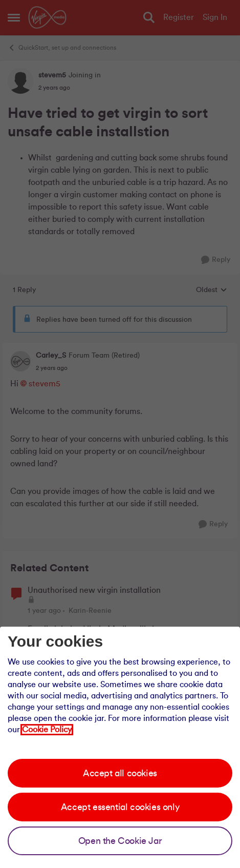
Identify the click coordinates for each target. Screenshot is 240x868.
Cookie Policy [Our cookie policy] (47, 730)
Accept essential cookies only (120, 807)
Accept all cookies (120, 773)
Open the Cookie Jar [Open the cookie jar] (120, 841)
